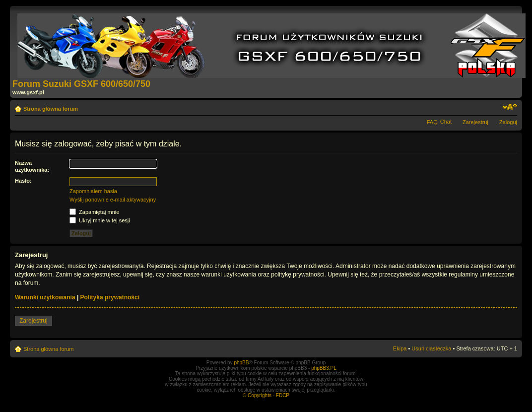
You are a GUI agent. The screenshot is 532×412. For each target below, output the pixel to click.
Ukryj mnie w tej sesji (100, 220)
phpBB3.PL (324, 368)
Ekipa (400, 348)
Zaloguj (508, 122)
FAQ (432, 122)
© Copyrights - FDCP (266, 395)
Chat (446, 122)
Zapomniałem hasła (93, 191)
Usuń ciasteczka (431, 348)
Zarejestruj (475, 122)
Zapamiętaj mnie (94, 212)
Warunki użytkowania (45, 297)
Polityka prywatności (110, 297)
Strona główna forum (51, 109)
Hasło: (23, 181)
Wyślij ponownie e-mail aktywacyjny (113, 200)
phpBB (241, 363)
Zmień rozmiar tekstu (510, 107)
